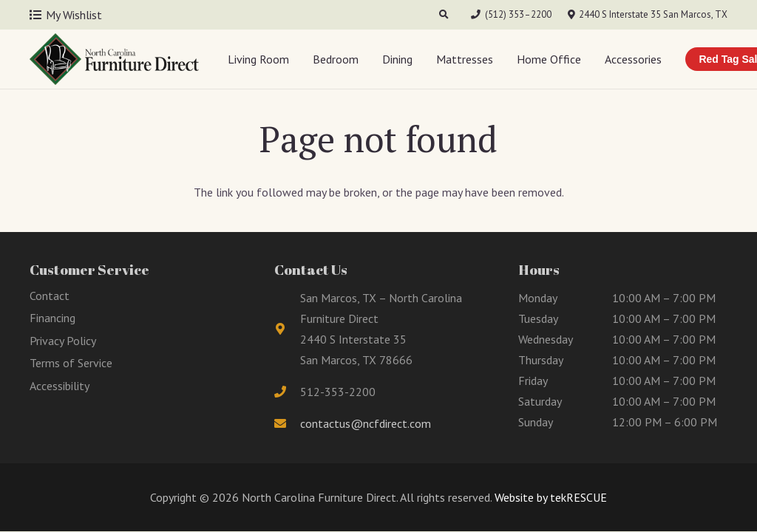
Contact (50, 296)
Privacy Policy (63, 341)
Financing (52, 318)
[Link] (114, 59)
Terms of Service (71, 363)
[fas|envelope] (288, 423)
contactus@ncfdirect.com (366, 423)
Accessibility (60, 386)
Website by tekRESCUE (549, 497)
